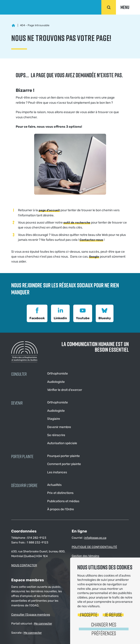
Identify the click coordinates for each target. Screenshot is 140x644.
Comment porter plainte (64, 464)
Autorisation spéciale (62, 443)
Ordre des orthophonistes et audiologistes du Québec (27, 7)
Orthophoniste (58, 374)
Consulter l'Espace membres (31, 615)
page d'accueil (49, 210)
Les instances (57, 472)
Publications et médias (63, 501)
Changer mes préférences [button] (104, 629)
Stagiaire (54, 419)
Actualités (54, 485)
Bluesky (105, 313)
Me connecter (43, 624)
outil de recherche (77, 223)
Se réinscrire (56, 435)
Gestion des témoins (86, 556)
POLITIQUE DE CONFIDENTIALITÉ (94, 547)
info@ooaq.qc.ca (95, 538)
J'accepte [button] (88, 615)
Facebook (37, 313)
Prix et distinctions (60, 493)
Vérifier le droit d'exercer (65, 390)
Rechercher (109, 7)
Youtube (83, 313)
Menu (125, 7)
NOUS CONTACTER (24, 565)
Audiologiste (56, 382)
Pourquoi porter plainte (63, 456)
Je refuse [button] (113, 615)
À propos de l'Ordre (61, 509)
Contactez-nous (91, 240)
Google (94, 257)
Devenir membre (59, 427)
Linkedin (60, 313)
